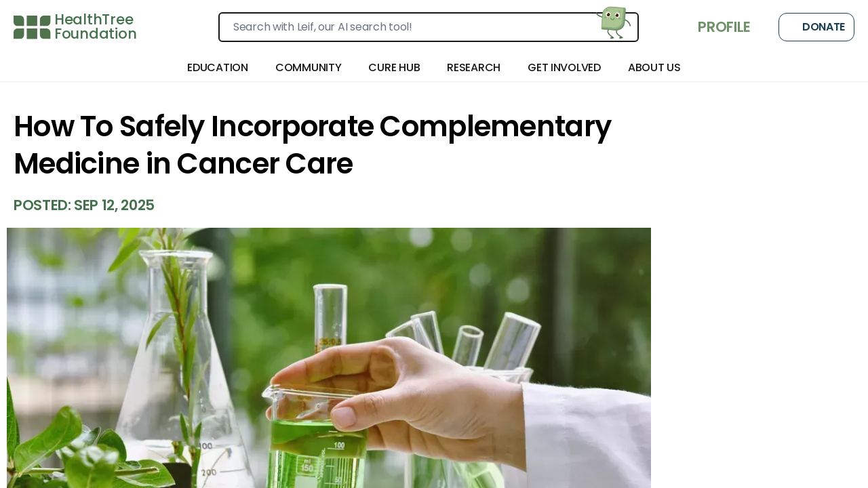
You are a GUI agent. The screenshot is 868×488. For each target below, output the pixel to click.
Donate (816, 27)
